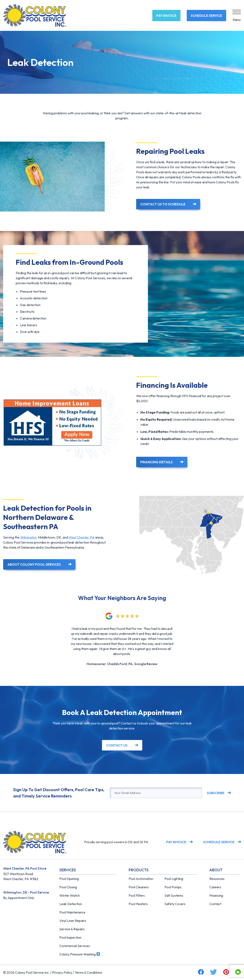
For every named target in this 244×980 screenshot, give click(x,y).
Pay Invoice (166, 16)
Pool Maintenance (72, 912)
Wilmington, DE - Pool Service (26, 892)
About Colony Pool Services (34, 564)
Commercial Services (75, 946)
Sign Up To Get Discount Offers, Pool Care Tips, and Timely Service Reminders (59, 793)
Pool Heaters (138, 904)
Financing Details (157, 462)
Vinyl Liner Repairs (73, 921)
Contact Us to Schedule (163, 204)
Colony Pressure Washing (80, 954)
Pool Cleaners (139, 887)
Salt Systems (174, 895)
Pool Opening (69, 879)
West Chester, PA (82, 537)
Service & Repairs (72, 929)
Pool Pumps (173, 887)
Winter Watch (70, 895)
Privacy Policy (62, 972)
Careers (215, 887)
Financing (216, 895)
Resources (217, 879)
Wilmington (28, 537)
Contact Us (117, 745)
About (216, 870)
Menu (237, 20)
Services (68, 870)
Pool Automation (141, 879)
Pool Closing (68, 887)
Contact (215, 904)
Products (139, 870)
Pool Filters (137, 895)
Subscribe (216, 793)
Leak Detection (71, 904)
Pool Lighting (174, 879)
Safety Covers (175, 904)
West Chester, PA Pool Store (25, 868)
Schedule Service (206, 16)
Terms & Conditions (88, 972)
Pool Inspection (70, 937)
